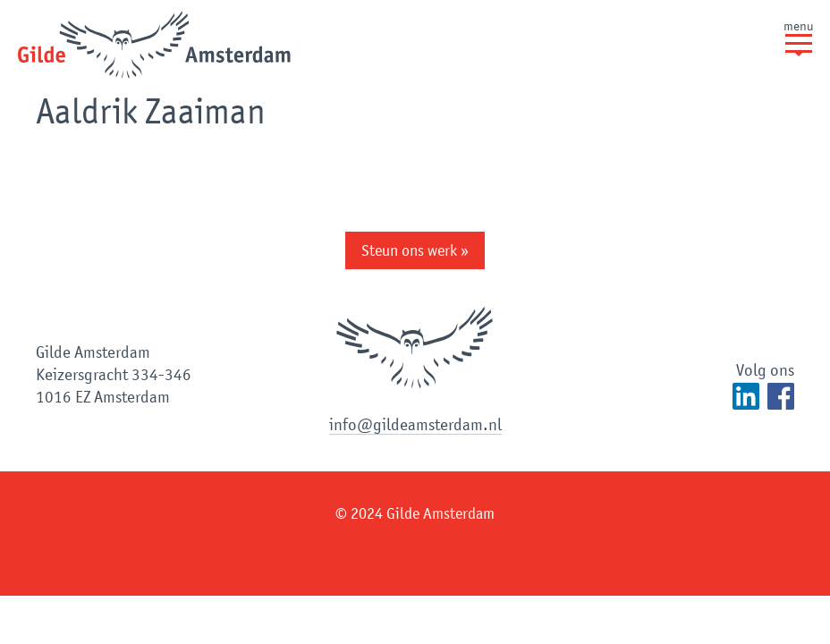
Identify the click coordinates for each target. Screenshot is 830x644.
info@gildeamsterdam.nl (415, 424)
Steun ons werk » (415, 250)
